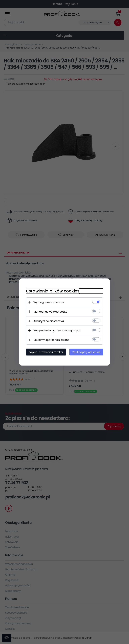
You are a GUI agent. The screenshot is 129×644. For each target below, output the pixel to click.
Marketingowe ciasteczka (50, 312)
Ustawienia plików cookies (53, 291)
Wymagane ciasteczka (49, 302)
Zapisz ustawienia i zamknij (46, 352)
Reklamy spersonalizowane (51, 340)
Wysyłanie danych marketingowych (57, 330)
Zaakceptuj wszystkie (86, 352)
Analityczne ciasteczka (49, 321)
